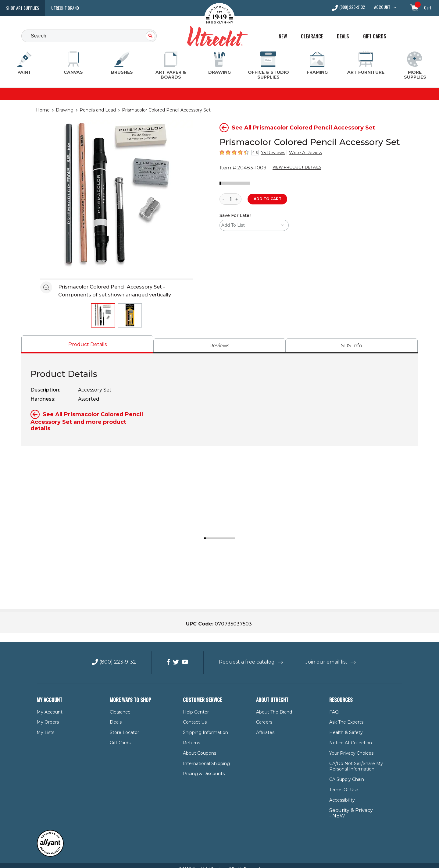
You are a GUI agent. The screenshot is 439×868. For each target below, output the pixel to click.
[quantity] (230, 199)
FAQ (334, 706)
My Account (48, 706)
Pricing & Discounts (201, 767)
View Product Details (289, 167)
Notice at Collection (348, 736)
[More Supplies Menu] (415, 66)
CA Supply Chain (345, 773)
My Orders (46, 716)
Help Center (194, 706)
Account (382, 7)
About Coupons (198, 747)
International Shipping (203, 757)
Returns (190, 736)
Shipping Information (202, 726)
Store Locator (123, 726)
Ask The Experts (345, 716)
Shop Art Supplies (23, 8)
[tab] (87, 344)
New (283, 36)
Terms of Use (342, 783)
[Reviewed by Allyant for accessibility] (50, 849)
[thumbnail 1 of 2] (103, 315)
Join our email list (321, 656)
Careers (264, 716)
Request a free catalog (247, 656)
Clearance (312, 36)
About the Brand (272, 706)
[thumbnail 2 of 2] (130, 315)
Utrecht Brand (65, 8)
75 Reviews (272, 153)
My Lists (44, 726)
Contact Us (193, 716)
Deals (343, 36)
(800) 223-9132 (352, 7)
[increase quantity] (237, 199)
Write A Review (301, 153)
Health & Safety (344, 726)
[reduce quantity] (225, 199)
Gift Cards (375, 36)
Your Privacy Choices (350, 747)
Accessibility (341, 794)
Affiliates (264, 726)
